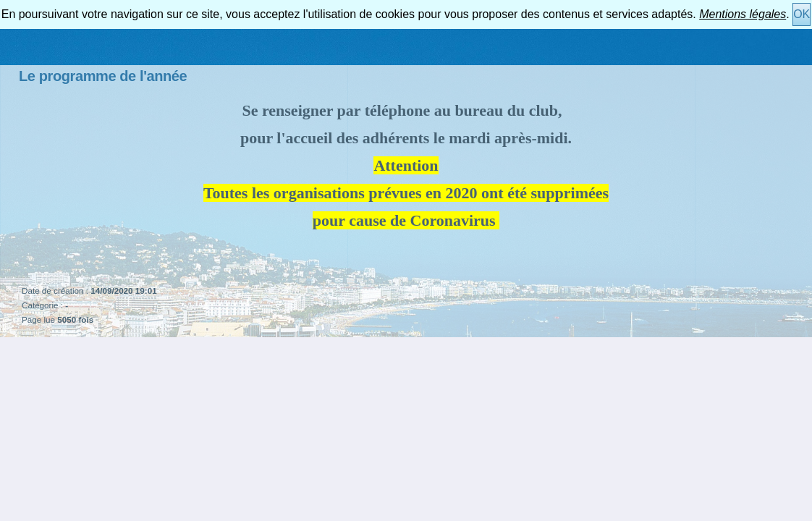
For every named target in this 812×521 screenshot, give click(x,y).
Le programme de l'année (103, 76)
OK (802, 14)
